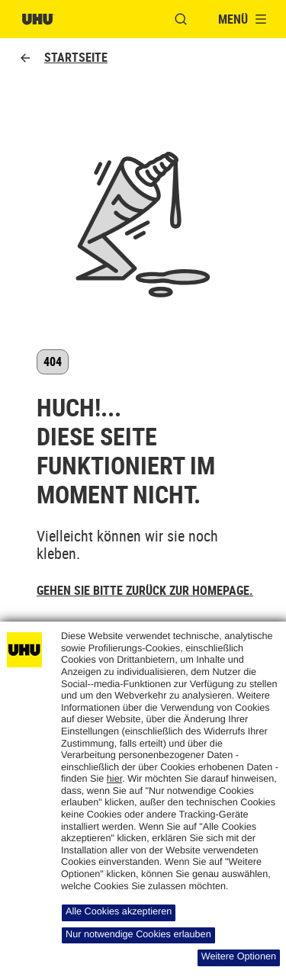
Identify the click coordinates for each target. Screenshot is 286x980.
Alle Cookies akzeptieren (119, 911)
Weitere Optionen (239, 956)
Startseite (63, 58)
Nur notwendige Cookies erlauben (138, 934)
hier (114, 779)
